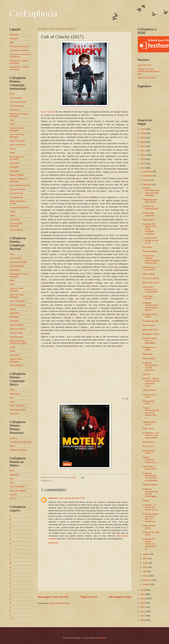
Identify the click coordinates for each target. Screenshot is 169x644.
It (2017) (146, 374)
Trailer (12, 215)
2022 (143, 146)
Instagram (14, 38)
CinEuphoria (34, 13)
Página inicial (89, 597)
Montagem (14, 167)
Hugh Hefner (148, 220)
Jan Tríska (147, 247)
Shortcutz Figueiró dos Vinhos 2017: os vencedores (151, 518)
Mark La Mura (149, 358)
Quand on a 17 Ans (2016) (149, 268)
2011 (143, 611)
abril (145, 571)
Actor (12, 120)
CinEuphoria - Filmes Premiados (19, 62)
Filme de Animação (18, 102)
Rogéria (146, 501)
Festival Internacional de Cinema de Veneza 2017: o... (151, 413)
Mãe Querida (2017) (148, 402)
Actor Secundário (17, 141)
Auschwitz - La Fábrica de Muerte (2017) (150, 507)
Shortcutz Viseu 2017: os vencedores (150, 341)
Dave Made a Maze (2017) (149, 468)
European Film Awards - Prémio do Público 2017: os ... (150, 544)
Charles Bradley (150, 251)
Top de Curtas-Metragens (16, 225)
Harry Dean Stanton (148, 297)
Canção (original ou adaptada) (18, 180)
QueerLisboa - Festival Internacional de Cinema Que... (151, 259)
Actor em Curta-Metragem (17, 129)
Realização (15, 110)
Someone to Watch (18, 450)
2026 (143, 129)
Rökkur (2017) (149, 442)
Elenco (13, 149)
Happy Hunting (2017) (149, 423)
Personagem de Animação (17, 158)
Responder (53, 543)
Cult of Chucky (48, 112)
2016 (143, 590)
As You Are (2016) (151, 278)
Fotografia (14, 171)
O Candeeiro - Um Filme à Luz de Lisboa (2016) (151, 435)
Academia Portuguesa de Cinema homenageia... (150, 493)
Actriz (12, 124)
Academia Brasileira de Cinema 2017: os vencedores (150, 477)
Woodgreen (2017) (151, 334)
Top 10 (13, 498)
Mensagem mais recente (53, 597)
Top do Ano (15, 219)
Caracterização (16, 197)
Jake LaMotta (149, 274)
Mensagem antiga (120, 597)
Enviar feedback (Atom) (60, 603)
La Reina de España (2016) (150, 207)
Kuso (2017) (148, 446)
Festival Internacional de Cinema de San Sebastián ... (151, 192)
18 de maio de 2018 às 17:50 (71, 498)
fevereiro (147, 580)
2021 (143, 151)
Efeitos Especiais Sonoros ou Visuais (18, 342)
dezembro (148, 171)
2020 (143, 155)
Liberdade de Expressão (21, 442)
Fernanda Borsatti (151, 321)
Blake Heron (148, 429)
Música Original (17, 175)
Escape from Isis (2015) (150, 316)
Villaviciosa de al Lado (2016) (150, 201)
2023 (143, 142)
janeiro (146, 584)
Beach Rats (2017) (151, 283)
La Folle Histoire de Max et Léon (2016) (151, 240)
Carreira (13, 438)
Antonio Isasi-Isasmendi (149, 214)
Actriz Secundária (18, 145)
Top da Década (16, 230)
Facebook (14, 35)
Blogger (102, 638)
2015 (143, 594)
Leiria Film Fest (145, 65)
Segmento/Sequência (19, 208)
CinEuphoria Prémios (19, 50)
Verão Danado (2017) (149, 527)
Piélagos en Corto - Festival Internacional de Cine (149, 71)
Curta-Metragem (17, 106)
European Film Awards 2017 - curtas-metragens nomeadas (150, 229)
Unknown (53, 498)
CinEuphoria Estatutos (20, 46)
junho (146, 563)
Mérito (12, 446)
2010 (143, 616)
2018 (143, 164)
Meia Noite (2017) (151, 330)
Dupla (12, 153)
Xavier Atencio (149, 390)
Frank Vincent (149, 325)
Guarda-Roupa (16, 193)
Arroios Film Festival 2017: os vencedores (150, 289)
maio (146, 567)
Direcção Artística (17, 189)
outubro (147, 180)
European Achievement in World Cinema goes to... (151, 306)
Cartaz (13, 211)
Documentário (16, 98)
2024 (143, 138)
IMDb (12, 42)
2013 (143, 603)
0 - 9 (12, 619)
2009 (143, 620)
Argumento (15, 163)
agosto (146, 554)
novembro (148, 176)
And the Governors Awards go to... (151, 460)
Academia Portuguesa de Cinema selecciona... (150, 366)
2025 (143, 133)
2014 (143, 599)
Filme (12, 94)
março (146, 576)
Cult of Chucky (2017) (149, 396)
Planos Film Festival (147, 78)
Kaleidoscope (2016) (149, 452)
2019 (143, 159)
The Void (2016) (150, 485)
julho (146, 558)
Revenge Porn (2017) (149, 349)
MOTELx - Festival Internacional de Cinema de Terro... (151, 382)
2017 (143, 168)
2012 (143, 607)
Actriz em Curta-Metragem (17, 136)
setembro (148, 184)
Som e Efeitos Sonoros (20, 185)
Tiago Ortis (147, 354)
